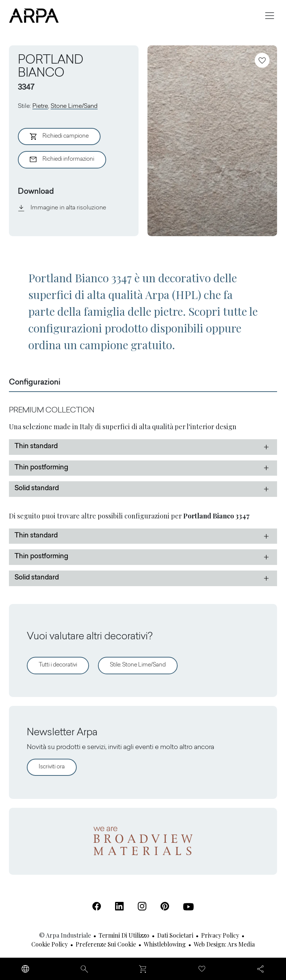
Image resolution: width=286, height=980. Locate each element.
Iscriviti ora (52, 767)
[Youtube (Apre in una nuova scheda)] (188, 907)
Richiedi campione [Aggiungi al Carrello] (59, 136)
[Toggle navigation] (270, 16)
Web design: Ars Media (224, 944)
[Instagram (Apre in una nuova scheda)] (142, 906)
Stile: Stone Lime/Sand (138, 665)
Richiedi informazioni (62, 160)
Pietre (40, 106)
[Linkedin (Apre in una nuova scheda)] (119, 906)
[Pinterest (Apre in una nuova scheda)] (165, 906)
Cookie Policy (50, 944)
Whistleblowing (165, 944)
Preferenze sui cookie (106, 944)
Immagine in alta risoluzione (62, 208)
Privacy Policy (220, 935)
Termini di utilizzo (124, 935)
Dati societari (175, 935)
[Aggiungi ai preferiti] (262, 60)
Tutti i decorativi (58, 665)
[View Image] (212, 141)
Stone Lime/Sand (74, 106)
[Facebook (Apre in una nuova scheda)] (97, 906)
